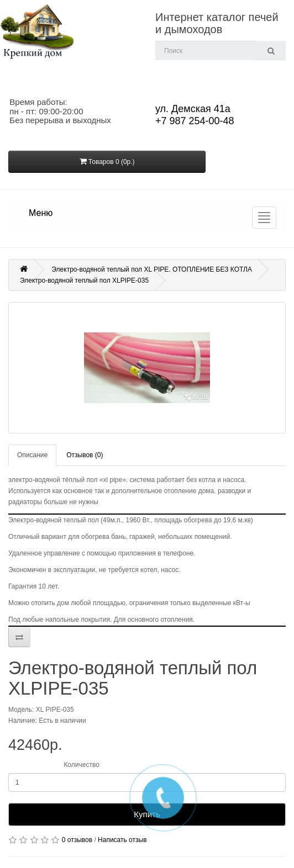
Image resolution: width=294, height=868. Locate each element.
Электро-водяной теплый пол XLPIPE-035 (84, 280)
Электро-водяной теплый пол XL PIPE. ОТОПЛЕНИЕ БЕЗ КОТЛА (152, 269)
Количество (81, 765)
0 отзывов (77, 840)
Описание (32, 455)
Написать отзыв (122, 840)
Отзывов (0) (85, 455)
